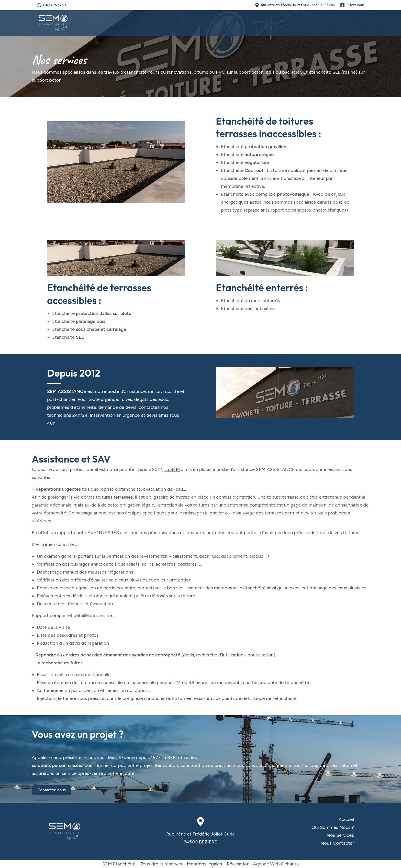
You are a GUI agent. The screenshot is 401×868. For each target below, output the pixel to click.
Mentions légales (204, 864)
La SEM (172, 469)
